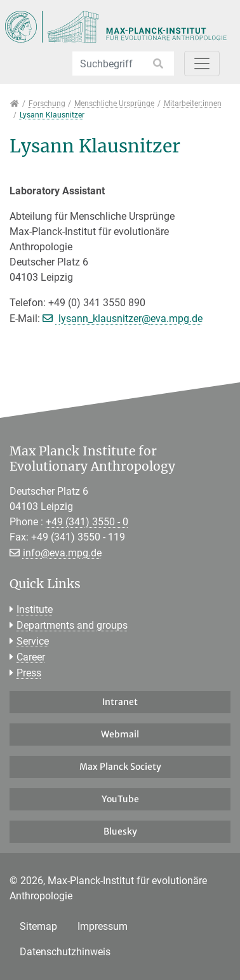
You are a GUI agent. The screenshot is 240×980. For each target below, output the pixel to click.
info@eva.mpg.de (62, 553)
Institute (35, 609)
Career (31, 657)
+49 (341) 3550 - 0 (87, 522)
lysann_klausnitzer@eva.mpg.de (129, 319)
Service (33, 641)
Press (29, 673)
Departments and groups (72, 625)
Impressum (103, 926)
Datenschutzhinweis (65, 952)
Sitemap (38, 926)
